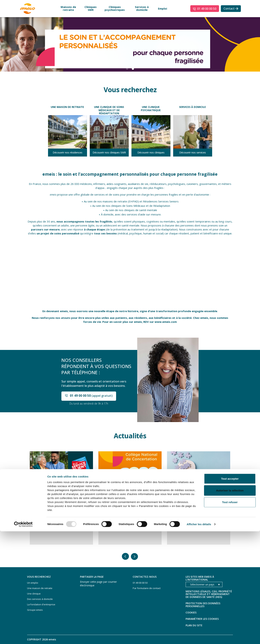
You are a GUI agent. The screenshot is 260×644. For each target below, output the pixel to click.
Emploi (162, 8)
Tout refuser (230, 615)
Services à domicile (142, 8)
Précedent (125, 557)
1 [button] (127, 69)
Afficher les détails (199, 637)
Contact (229, 8)
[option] (130, 44)
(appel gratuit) (91, 396)
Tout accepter (230, 591)
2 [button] (133, 69)
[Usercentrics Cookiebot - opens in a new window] (23, 637)
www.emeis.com (166, 322)
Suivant (135, 557)
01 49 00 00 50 (207, 9)
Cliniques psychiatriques (115, 8)
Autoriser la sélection (230, 603)
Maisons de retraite (68, 8)
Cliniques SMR (91, 8)
